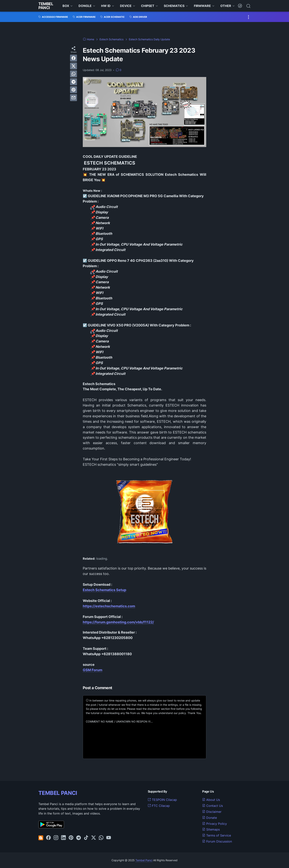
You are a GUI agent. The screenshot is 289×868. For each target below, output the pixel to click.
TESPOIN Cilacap (162, 800)
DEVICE (126, 6)
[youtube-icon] (109, 838)
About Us (211, 800)
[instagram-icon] (56, 838)
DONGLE (85, 6)
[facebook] (74, 58)
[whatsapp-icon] (101, 838)
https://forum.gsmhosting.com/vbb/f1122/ (118, 622)
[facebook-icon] (48, 838)
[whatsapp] (74, 74)
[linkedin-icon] (63, 838)
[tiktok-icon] (86, 838)
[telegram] (74, 82)
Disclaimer (212, 812)
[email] (74, 98)
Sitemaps (211, 829)
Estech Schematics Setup (104, 590)
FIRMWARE (202, 6)
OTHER (226, 6)
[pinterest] (74, 90)
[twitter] (74, 66)
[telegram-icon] (79, 838)
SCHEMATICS (174, 6)
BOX (66, 6)
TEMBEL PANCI (58, 793)
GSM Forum (93, 670)
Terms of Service (217, 835)
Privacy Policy (215, 824)
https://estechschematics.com (109, 606)
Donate (210, 818)
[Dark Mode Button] (240, 6)
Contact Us (213, 806)
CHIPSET (148, 6)
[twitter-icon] (94, 838)
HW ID (106, 6)
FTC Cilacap (159, 806)
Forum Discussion (217, 841)
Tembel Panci (46, 6)
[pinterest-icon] (71, 838)
